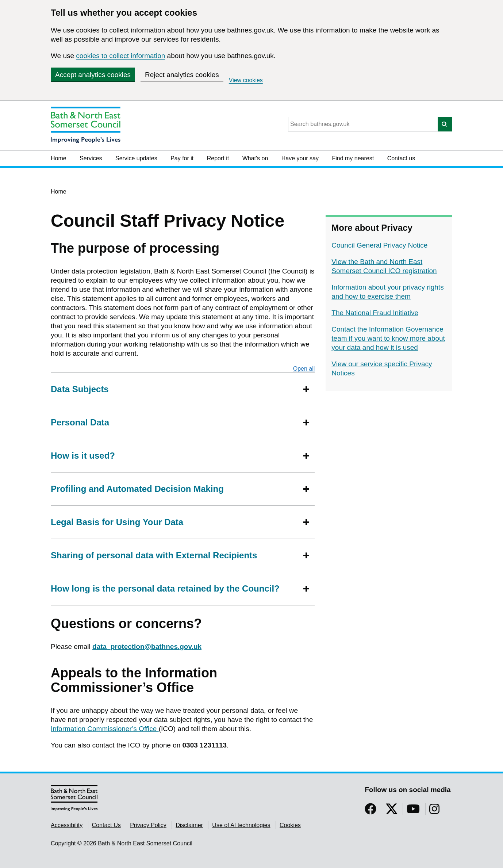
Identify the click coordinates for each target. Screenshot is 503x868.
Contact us (401, 158)
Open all (304, 368)
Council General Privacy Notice (379, 245)
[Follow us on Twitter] (392, 811)
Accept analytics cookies (93, 75)
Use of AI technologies (241, 825)
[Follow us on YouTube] (413, 811)
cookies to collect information (120, 56)
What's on (255, 158)
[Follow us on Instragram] (434, 811)
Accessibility (67, 825)
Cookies (290, 825)
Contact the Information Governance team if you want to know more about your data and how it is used (388, 338)
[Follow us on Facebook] (370, 811)
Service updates (136, 158)
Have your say (300, 158)
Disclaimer (189, 825)
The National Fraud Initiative (375, 313)
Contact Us (106, 825)
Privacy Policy (148, 825)
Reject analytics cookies (182, 75)
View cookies (246, 80)
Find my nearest (353, 158)
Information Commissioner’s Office (105, 729)
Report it (218, 158)
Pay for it (182, 158)
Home (59, 158)
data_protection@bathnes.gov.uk (147, 647)
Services (91, 158)
